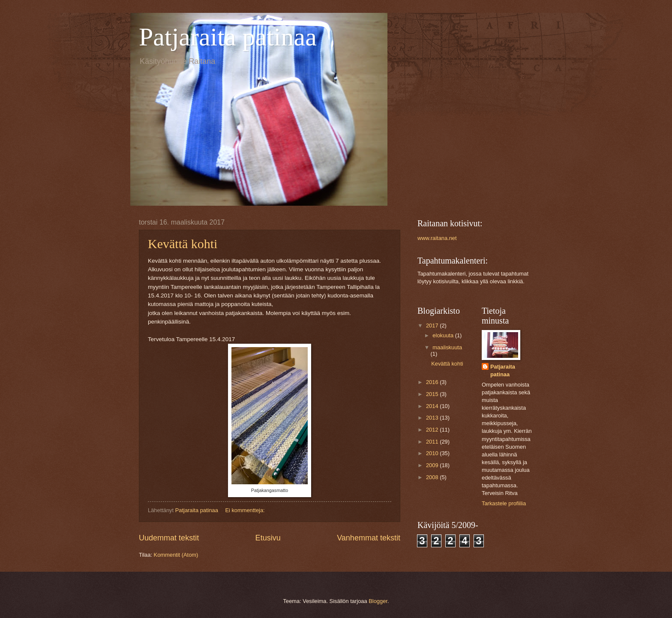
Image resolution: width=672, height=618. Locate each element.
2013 (433, 418)
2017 (433, 325)
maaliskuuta (447, 347)
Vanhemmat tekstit (369, 538)
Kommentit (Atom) (176, 555)
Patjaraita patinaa (228, 37)
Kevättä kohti (183, 244)
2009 (433, 465)
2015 (433, 394)
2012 (433, 430)
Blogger (378, 601)
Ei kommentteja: (246, 510)
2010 (433, 453)
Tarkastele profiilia (504, 503)
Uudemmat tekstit (169, 538)
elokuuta (444, 335)
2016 (433, 382)
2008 (433, 477)
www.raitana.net (437, 238)
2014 (433, 406)
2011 (433, 442)
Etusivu (268, 538)
